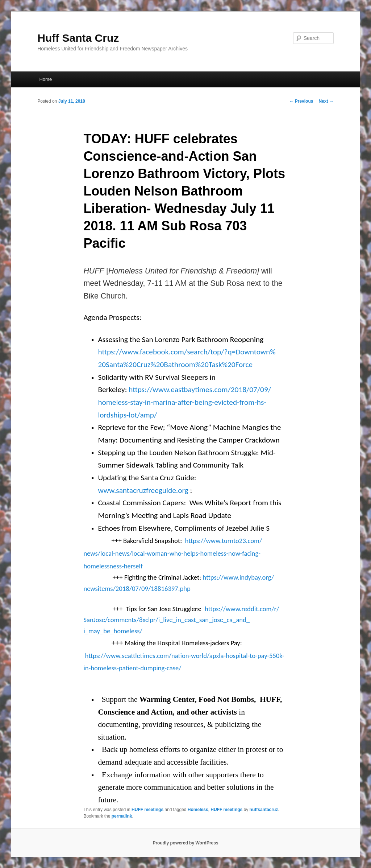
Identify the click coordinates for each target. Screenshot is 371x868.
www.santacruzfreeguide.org (143, 490)
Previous (301, 101)
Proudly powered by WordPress (185, 843)
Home (45, 79)
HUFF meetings (147, 810)
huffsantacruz (264, 810)
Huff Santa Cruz (78, 38)
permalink (122, 816)
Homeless (198, 810)
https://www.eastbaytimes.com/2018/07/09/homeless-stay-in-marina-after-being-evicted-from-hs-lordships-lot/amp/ (184, 402)
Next (326, 101)
